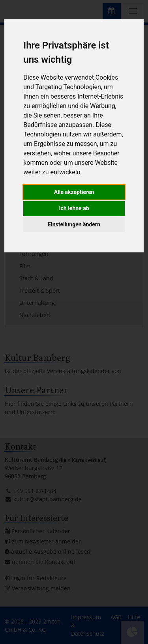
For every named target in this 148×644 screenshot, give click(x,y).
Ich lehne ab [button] (74, 208)
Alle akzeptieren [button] (74, 192)
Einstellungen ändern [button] (74, 224)
